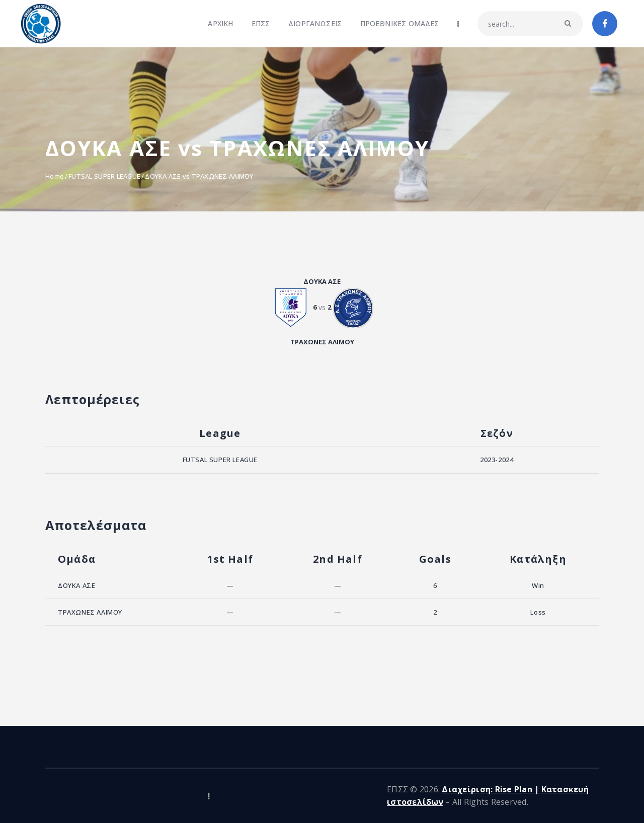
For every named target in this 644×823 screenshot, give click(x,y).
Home (55, 176)
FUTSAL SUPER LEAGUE (104, 176)
